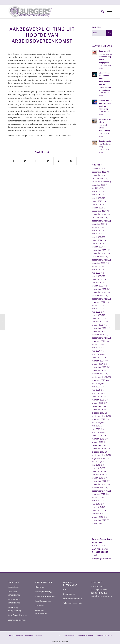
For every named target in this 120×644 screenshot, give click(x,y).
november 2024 (99, 214)
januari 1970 (97, 523)
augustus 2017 (98, 494)
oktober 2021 (98, 335)
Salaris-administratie (73, 603)
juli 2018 (96, 462)
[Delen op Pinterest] (48, 161)
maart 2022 (97, 318)
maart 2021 (97, 357)
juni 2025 (96, 191)
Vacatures (40, 605)
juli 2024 (96, 227)
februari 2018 (98, 475)
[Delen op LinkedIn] (59, 161)
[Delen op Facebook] (13, 161)
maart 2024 (97, 240)
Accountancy (13, 587)
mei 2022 (96, 312)
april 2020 (96, 393)
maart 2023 (97, 279)
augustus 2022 (98, 302)
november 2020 (99, 370)
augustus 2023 (98, 263)
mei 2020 (96, 390)
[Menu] (108, 12)
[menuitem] (101, 12)
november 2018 (99, 448)
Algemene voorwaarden (41, 612)
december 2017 (99, 481)
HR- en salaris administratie (14, 601)
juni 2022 (96, 309)
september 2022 (99, 299)
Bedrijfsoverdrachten (17, 615)
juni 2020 (96, 387)
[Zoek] (101, 12)
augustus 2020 (98, 380)
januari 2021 (97, 364)
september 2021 (99, 338)
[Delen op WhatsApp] (36, 161)
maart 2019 (97, 436)
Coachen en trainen (17, 620)
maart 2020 (97, 396)
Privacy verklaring (43, 592)
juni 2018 (96, 465)
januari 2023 (97, 286)
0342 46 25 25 (102, 552)
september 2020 (99, 377)
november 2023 (99, 253)
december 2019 (99, 406)
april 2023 (96, 276)
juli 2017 (96, 497)
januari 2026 (97, 169)
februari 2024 (98, 244)
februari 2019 (98, 439)
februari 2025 (98, 204)
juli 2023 (96, 266)
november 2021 (99, 331)
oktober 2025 (98, 178)
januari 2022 (97, 325)
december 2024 (99, 211)
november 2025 (99, 175)
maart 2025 (97, 201)
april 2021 (96, 354)
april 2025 (96, 198)
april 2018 (96, 468)
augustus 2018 (98, 458)
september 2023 (99, 260)
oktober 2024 (98, 217)
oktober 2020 (98, 374)
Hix (65, 589)
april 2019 (96, 432)
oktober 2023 (98, 257)
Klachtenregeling (43, 601)
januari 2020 (97, 403)
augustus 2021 (98, 341)
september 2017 (99, 491)
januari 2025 (97, 208)
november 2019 (99, 409)
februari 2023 (98, 283)
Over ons (39, 587)
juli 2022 (96, 305)
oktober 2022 (98, 296)
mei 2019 (96, 429)
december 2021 (99, 328)
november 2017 (99, 484)
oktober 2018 (98, 452)
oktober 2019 (98, 413)
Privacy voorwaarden (45, 596)
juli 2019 (96, 423)
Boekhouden (69, 594)
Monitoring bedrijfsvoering (14, 609)
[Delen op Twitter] (25, 161)
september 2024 (99, 221)
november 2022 (99, 292)
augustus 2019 (98, 419)
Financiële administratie (14, 593)
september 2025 (99, 182)
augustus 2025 (98, 185)
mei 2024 (96, 234)
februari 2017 (98, 514)
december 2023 (99, 250)
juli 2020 (96, 383)
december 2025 (99, 172)
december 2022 (99, 289)
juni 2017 (96, 501)
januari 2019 (97, 442)
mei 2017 (96, 504)
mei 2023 (96, 273)
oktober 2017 (98, 488)
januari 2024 (97, 247)
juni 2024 (96, 230)
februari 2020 (98, 400)
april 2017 (96, 507)
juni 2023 (96, 269)
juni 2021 (96, 348)
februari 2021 (98, 361)
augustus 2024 (98, 224)
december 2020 (99, 367)
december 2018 (99, 445)
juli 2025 (96, 188)
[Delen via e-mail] (71, 161)
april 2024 (96, 237)
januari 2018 (97, 478)
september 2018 (99, 455)
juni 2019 (96, 426)
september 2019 (99, 416)
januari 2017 (97, 517)
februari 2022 (98, 322)
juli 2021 (96, 344)
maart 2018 (97, 471)
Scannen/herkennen (72, 599)
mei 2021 (96, 351)
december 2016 (99, 520)
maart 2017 (97, 510)
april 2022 (96, 315)
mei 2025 (96, 195)
